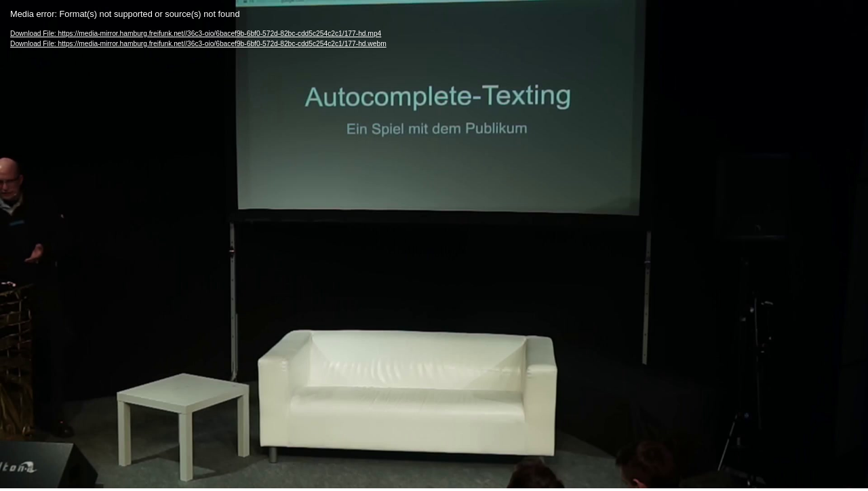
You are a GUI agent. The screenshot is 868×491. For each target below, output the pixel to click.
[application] (434, 244)
